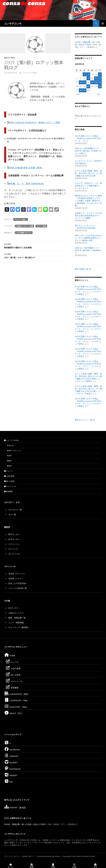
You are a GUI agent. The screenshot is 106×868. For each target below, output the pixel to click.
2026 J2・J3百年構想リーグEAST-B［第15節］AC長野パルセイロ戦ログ (88, 151)
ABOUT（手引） (14, 713)
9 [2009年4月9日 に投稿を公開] (88, 78)
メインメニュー (103, 23)
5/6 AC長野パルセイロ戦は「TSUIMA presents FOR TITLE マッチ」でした (88, 138)
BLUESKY (11, 763)
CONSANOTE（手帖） (17, 700)
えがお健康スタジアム (24, 233)
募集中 (9, 466)
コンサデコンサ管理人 (29, 73)
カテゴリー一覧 (15, 510)
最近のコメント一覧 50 (85, 420)
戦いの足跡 (9, 481)
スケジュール (10, 486)
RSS (8, 782)
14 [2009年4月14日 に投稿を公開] (81, 82)
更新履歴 (8, 491)
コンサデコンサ (13, 23)
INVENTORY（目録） (16, 707)
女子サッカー (14, 539)
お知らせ (10, 445)
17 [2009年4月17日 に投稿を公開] (92, 82)
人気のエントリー (16, 613)
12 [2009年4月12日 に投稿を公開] (100, 78)
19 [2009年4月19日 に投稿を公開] (100, 82)
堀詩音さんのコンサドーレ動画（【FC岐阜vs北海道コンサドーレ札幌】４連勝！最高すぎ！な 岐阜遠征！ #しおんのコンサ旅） (88, 201)
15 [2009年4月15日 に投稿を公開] (84, 82)
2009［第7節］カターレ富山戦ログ (35, 256)
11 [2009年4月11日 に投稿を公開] (96, 78)
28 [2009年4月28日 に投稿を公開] (81, 90)
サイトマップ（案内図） (19, 627)
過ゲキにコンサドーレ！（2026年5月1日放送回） (86, 227)
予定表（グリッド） (17, 574)
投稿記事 (87, 42)
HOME (78, 42)
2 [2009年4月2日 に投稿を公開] (88, 74)
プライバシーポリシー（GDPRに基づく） (20, 856)
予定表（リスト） (16, 578)
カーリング (13, 549)
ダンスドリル (14, 554)
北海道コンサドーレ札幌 (25, 226)
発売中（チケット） (14, 451)
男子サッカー (14, 534)
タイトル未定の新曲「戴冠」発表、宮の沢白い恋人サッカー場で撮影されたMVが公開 (88, 173)
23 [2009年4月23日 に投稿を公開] (88, 86)
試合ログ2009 (9, 58)
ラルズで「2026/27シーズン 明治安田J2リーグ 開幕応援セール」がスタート (88, 186)
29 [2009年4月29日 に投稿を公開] (84, 90)
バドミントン (14, 544)
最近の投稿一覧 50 (83, 269)
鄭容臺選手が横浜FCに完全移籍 (35, 246)
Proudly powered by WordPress (49, 856)
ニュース (8, 471)
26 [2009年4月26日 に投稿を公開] (100, 86)
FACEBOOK (12, 750)
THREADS (11, 756)
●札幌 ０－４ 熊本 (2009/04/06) (26, 183)
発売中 (9, 456)
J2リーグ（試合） (21, 219)
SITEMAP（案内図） (16, 808)
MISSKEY (11, 775)
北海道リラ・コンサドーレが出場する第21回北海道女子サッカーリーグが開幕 (88, 215)
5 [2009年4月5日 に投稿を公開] (100, 74)
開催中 (9, 461)
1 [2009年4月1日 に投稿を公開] (84, 74)
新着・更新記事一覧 (17, 618)
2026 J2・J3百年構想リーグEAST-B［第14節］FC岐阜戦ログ (88, 250)
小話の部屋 (9, 476)
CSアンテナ (13, 608)
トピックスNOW (11, 440)
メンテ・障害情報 (16, 623)
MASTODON (12, 769)
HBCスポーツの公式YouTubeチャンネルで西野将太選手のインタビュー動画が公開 (88, 238)
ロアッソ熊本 (42, 226)
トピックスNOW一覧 (18, 588)
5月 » (99, 94)
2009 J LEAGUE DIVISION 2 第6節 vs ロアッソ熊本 (35, 122)
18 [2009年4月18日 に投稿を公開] (96, 82)
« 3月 (78, 94)
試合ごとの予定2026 (17, 583)
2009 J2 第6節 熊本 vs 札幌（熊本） (26, 168)
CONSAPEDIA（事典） (17, 694)
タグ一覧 (12, 514)
